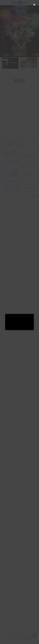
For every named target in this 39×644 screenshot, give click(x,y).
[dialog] (19, 322)
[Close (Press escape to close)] (34, 5)
